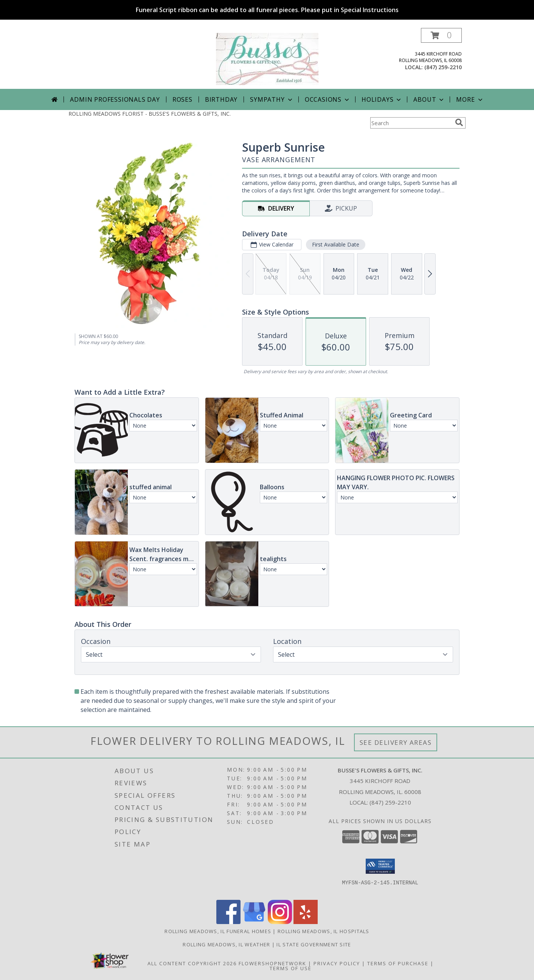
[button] (441, 35)
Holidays (382, 99)
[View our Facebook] (228, 922)
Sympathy (272, 99)
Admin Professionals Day (115, 99)
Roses (182, 99)
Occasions (328, 99)
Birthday (221, 99)
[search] (459, 122)
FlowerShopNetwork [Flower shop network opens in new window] (272, 963)
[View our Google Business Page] (254, 922)
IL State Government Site (314, 944)
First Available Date (336, 244)
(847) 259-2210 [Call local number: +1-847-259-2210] (443, 67)
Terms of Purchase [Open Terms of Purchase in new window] (398, 963)
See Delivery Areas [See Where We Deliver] (396, 742)
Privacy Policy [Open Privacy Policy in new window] (337, 963)
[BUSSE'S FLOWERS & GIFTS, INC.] (267, 58)
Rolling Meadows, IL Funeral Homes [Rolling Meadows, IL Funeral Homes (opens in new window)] (218, 931)
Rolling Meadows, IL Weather (226, 944)
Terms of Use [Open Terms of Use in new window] (291, 968)
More (470, 99)
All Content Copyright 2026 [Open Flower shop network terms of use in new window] (192, 963)
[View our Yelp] (306, 922)
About (429, 99)
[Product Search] (411, 123)
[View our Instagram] (280, 922)
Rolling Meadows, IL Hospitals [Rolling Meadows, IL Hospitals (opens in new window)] (324, 931)
